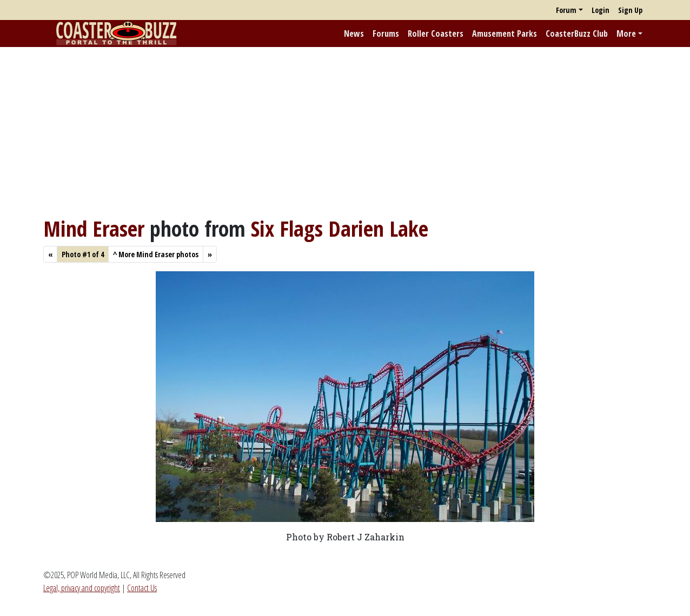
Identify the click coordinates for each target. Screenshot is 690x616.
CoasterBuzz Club (577, 34)
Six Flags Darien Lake (340, 228)
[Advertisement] (345, 131)
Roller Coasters (436, 34)
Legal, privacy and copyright (82, 588)
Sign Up (630, 10)
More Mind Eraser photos (156, 254)
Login (601, 10)
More (626, 34)
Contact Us (142, 588)
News (354, 34)
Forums (386, 34)
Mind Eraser (94, 228)
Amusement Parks (505, 34)
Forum (566, 10)
